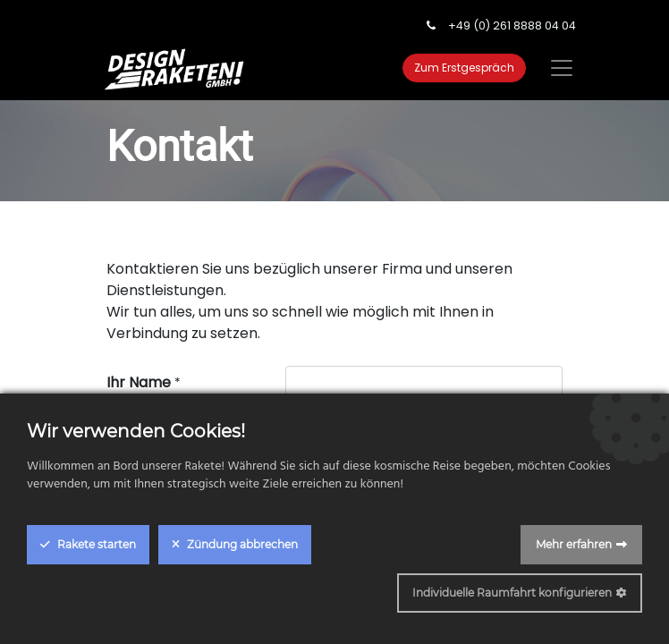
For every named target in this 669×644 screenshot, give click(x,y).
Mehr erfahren (574, 544)
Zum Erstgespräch (464, 68)
